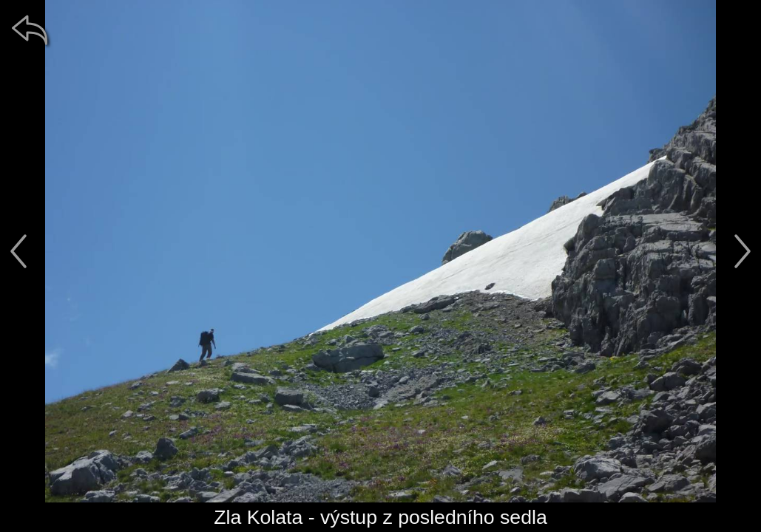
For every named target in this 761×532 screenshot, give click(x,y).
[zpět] (30, 30)
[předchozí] (18, 251)
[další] (743, 251)
